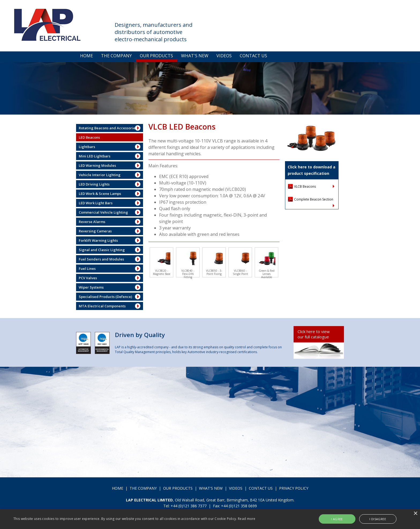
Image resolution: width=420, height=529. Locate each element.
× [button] (415, 514)
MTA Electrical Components (102, 306)
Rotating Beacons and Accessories (108, 128)
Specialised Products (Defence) (105, 297)
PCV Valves (88, 278)
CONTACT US (253, 56)
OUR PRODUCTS (156, 56)
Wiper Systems (91, 287)
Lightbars (87, 147)
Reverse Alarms (92, 222)
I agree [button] (337, 519)
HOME (87, 56)
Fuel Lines (87, 269)
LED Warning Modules (97, 165)
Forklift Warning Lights (98, 240)
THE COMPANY (116, 56)
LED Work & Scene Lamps (100, 194)
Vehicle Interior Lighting (100, 175)
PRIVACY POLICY (294, 488)
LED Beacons (89, 137)
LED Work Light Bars (96, 203)
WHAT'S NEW (195, 56)
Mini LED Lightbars (95, 156)
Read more (247, 519)
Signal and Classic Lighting (102, 250)
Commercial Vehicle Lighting (103, 212)
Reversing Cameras (95, 231)
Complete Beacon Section (314, 199)
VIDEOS (224, 56)
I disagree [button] (378, 519)
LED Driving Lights (94, 184)
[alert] (210, 519)
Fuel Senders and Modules (101, 259)
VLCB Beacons (305, 186)
